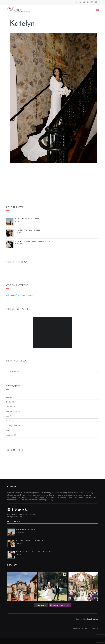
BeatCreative (93, 619)
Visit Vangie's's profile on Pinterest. (20, 295)
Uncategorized (11, 426)
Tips (8, 416)
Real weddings (11, 411)
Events (8, 402)
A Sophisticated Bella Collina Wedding (34, 241)
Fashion (9, 407)
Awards (9, 397)
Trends (8, 421)
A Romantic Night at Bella (28, 219)
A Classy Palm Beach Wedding (29, 230)
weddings (10, 435)
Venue (8, 430)
